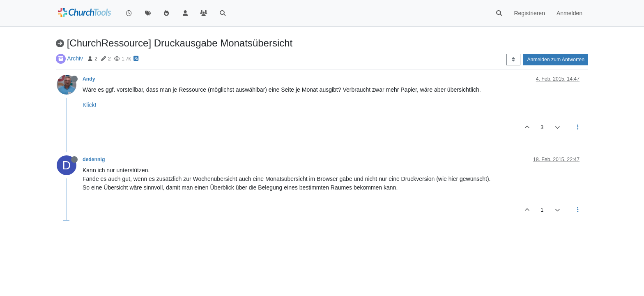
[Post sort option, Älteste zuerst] (513, 60)
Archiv (75, 58)
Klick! (89, 105)
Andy (89, 79)
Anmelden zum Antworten (556, 60)
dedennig (94, 160)
